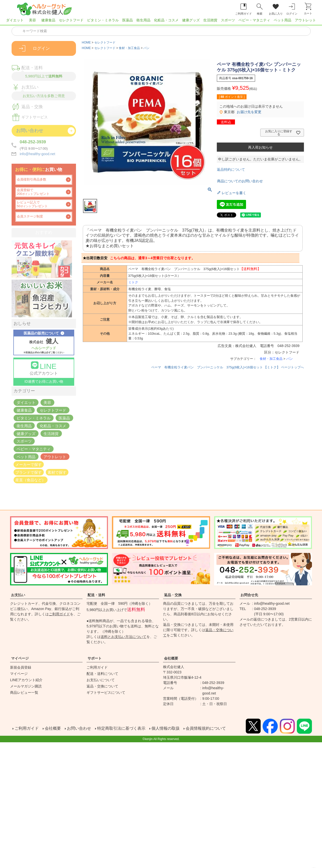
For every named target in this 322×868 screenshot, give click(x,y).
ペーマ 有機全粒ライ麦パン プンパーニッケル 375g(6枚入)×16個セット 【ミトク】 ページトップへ (228, 367)
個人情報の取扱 (165, 729)
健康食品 (48, 20)
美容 (32, 20)
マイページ (20, 658)
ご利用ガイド (59, 614)
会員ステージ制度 (30, 216)
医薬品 (128, 20)
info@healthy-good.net (37, 154)
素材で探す (57, 472)
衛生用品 (143, 20)
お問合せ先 (249, 595)
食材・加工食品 (129, 48)
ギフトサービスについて (106, 692)
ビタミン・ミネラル (103, 20)
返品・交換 (173, 595)
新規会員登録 (21, 667)
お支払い (18, 595)
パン (146, 48)
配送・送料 (96, 595)
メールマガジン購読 (26, 686)
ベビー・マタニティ (254, 20)
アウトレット (305, 20)
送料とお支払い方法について (124, 637)
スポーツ (228, 20)
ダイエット (15, 20)
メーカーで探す (29, 464)
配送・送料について (102, 674)
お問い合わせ (78, 729)
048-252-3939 (33, 142)
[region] (161, 22)
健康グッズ (191, 20)
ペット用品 (283, 20)
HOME (86, 42)
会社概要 (171, 658)
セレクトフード (71, 20)
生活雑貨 (210, 20)
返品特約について (231, 169)
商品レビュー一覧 (24, 692)
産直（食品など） (30, 480)
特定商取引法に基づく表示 (121, 729)
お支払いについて (101, 680)
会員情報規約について (205, 729)
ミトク (133, 282)
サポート (95, 658)
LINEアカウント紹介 (26, 680)
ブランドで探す (29, 472)
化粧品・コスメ (166, 20)
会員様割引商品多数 (32, 180)
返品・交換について (102, 686)
